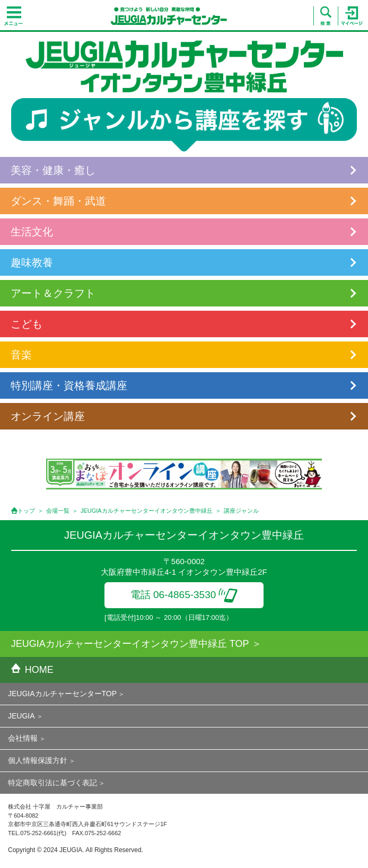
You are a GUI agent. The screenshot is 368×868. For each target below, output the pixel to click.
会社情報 (23, 738)
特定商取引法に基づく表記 (52, 783)
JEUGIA (21, 716)
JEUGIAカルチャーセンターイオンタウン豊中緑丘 (147, 511)
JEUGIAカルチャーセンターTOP (62, 694)
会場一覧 (58, 511)
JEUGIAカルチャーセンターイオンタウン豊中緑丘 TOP (130, 644)
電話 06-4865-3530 (184, 595)
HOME (32, 670)
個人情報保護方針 (38, 760)
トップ (26, 511)
